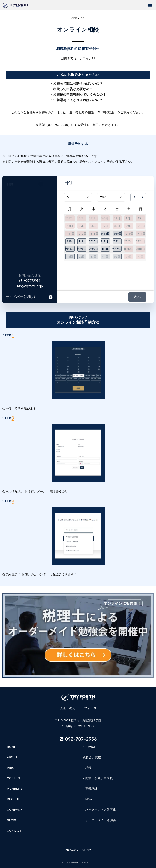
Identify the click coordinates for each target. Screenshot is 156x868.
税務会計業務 (92, 757)
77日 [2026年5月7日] (105, 226)
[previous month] (134, 197)
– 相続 (87, 768)
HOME (11, 747)
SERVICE (89, 747)
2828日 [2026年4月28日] (82, 218)
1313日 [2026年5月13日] (94, 234)
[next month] (142, 197)
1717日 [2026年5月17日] (141, 234)
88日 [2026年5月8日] (117, 226)
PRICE (12, 768)
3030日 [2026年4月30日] (105, 218)
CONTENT (14, 778)
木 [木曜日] (105, 209)
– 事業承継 (90, 789)
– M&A (87, 799)
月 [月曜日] (70, 209)
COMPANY (15, 810)
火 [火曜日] (82, 209)
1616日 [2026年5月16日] (129, 234)
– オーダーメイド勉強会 (99, 820)
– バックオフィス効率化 (99, 810)
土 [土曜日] (129, 209)
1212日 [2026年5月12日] (82, 234)
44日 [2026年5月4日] (70, 226)
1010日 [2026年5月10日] (141, 226)
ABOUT (12, 757)
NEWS (11, 820)
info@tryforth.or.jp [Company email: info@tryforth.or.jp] (30, 286)
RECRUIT (14, 799)
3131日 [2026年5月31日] (141, 249)
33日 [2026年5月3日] (141, 218)
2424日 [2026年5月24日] (141, 241)
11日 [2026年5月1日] (117, 218)
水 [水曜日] (94, 209)
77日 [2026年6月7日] (141, 257)
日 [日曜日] (141, 209)
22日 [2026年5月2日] (129, 218)
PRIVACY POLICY (78, 850)
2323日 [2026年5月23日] (129, 241)
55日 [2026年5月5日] (82, 226)
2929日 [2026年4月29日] (94, 218)
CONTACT (14, 831)
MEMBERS (15, 789)
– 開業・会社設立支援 (98, 778)
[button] (150, 5)
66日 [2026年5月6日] (94, 226)
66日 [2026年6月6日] (129, 257)
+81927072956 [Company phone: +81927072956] (30, 281)
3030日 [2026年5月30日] (129, 249)
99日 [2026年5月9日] (129, 226)
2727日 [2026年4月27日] (70, 218)
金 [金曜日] (117, 209)
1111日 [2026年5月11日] (70, 234)
